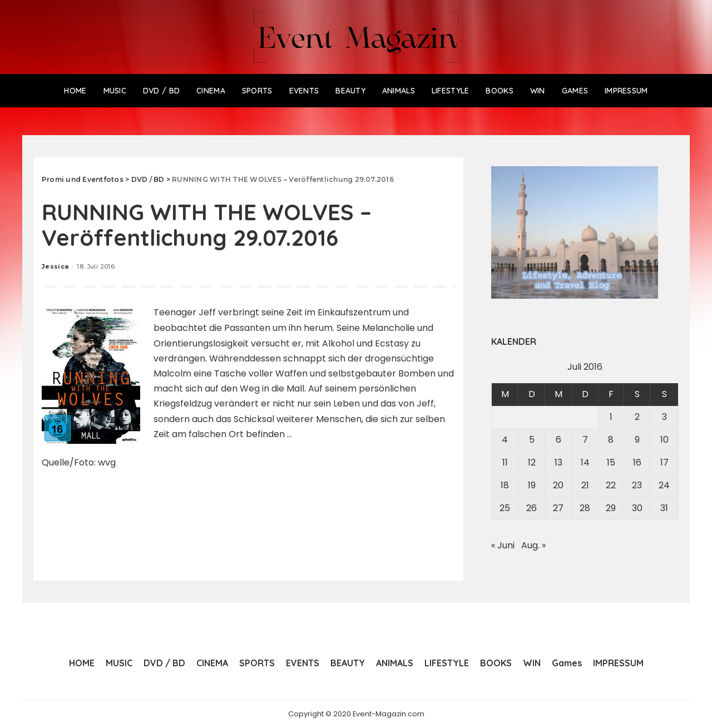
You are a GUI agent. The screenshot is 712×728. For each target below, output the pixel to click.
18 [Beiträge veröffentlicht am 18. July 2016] (505, 485)
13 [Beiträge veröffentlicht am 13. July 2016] (558, 462)
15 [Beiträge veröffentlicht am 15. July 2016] (611, 462)
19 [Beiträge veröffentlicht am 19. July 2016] (532, 485)
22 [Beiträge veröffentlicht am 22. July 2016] (611, 485)
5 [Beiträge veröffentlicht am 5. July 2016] (532, 440)
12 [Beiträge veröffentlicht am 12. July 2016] (532, 462)
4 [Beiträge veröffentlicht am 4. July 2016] (505, 440)
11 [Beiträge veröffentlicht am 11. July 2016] (505, 462)
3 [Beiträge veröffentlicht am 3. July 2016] (664, 417)
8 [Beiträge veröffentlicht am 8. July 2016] (611, 440)
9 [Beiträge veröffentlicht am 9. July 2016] (637, 440)
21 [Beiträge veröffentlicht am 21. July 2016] (585, 485)
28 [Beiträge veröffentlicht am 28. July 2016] (585, 508)
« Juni (503, 545)
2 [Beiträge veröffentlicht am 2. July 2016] (637, 417)
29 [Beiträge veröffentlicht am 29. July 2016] (611, 508)
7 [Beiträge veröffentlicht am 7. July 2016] (585, 440)
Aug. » (533, 545)
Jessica (55, 266)
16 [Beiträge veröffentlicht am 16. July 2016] (637, 462)
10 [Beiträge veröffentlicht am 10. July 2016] (664, 440)
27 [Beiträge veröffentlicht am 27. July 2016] (558, 508)
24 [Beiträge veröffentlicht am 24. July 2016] (664, 485)
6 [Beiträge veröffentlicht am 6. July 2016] (558, 440)
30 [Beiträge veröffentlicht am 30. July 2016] (637, 508)
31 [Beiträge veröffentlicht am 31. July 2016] (664, 508)
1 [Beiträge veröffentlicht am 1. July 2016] (611, 417)
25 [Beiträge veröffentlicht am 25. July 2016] (505, 508)
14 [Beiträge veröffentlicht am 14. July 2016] (585, 462)
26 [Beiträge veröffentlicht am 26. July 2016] (531, 508)
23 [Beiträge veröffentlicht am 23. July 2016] (637, 485)
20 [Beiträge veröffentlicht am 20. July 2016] (558, 485)
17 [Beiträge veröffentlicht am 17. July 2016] (664, 462)
